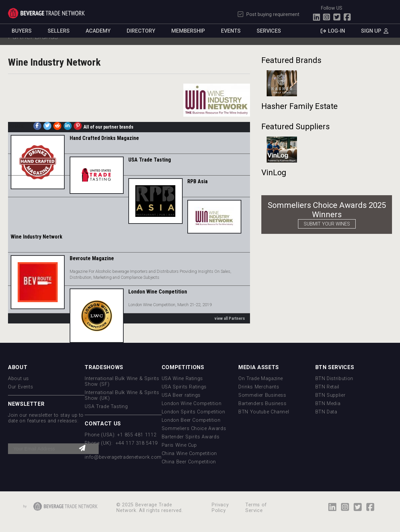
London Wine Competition (158, 292)
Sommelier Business (262, 395)
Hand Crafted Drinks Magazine (104, 138)
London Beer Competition (191, 420)
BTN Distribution (334, 379)
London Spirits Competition (193, 412)
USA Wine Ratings (182, 379)
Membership (188, 31)
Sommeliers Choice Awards (194, 429)
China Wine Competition (189, 454)
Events (231, 31)
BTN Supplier (330, 395)
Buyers (22, 31)
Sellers (59, 31)
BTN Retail (327, 387)
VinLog (274, 173)
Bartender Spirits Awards (190, 437)
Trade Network (46, 13)
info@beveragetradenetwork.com (123, 457)
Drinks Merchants (259, 387)
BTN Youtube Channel (264, 412)
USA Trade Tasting (150, 160)
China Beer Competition (189, 462)
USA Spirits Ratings (184, 387)
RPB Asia (197, 181)
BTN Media (328, 404)
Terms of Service (256, 508)
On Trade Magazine (261, 379)
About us (18, 379)
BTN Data (326, 412)
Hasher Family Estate (299, 106)
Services (269, 31)
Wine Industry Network (36, 237)
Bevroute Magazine (92, 258)
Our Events (20, 387)
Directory (141, 31)
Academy (98, 31)
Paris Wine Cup (179, 445)
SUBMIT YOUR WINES (327, 224)
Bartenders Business (262, 404)
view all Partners (230, 318)
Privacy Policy (220, 508)
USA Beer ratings (181, 395)
